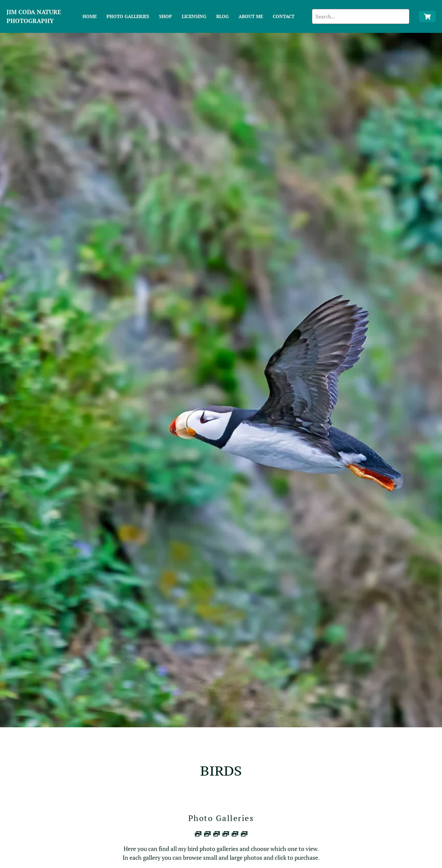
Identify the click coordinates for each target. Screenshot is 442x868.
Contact (284, 16)
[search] (361, 16)
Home (90, 16)
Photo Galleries (128, 16)
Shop (165, 16)
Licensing (194, 16)
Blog (222, 16)
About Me (251, 16)
